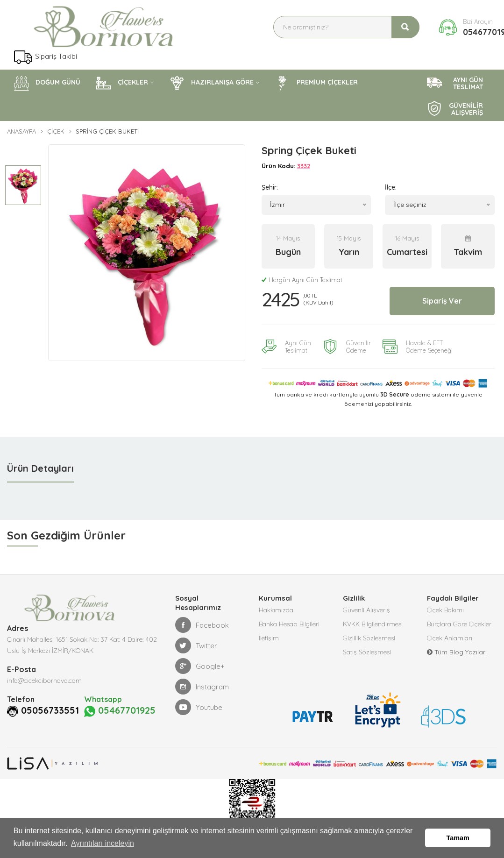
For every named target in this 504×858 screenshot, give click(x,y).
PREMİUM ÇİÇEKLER (316, 83)
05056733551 (50, 710)
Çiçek (56, 131)
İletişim (269, 638)
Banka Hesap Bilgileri (289, 624)
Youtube (199, 707)
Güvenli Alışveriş (366, 610)
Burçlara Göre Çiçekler (459, 624)
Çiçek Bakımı (445, 610)
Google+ (200, 666)
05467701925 (120, 711)
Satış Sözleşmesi (367, 652)
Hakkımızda (276, 610)
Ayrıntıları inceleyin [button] (103, 843)
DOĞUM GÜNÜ (47, 83)
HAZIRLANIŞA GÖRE (212, 83)
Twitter (196, 645)
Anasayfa (21, 131)
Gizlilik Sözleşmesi (369, 638)
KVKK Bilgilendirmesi (373, 624)
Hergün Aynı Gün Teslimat (302, 280)
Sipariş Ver (442, 301)
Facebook (202, 625)
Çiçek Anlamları (450, 638)
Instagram (202, 687)
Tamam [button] (458, 838)
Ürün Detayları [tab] (40, 468)
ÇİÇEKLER (122, 83)
